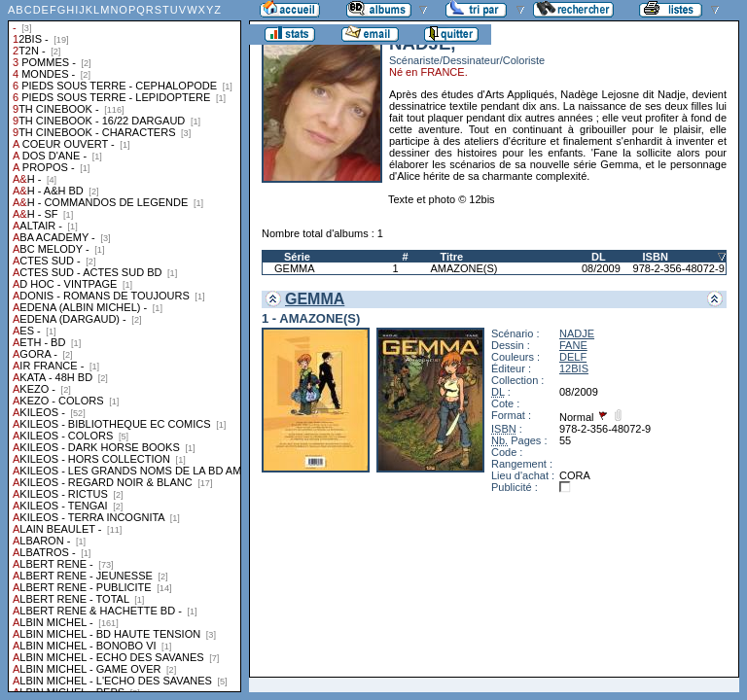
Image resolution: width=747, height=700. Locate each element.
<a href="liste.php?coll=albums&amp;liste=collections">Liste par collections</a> (124, 346)
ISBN (656, 257)
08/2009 (601, 268)
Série (297, 257)
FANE (573, 345)
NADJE (577, 333)
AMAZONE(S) (463, 268)
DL (599, 257)
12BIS (574, 368)
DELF (573, 357)
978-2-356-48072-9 (679, 268)
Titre (451, 257)
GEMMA (295, 268)
